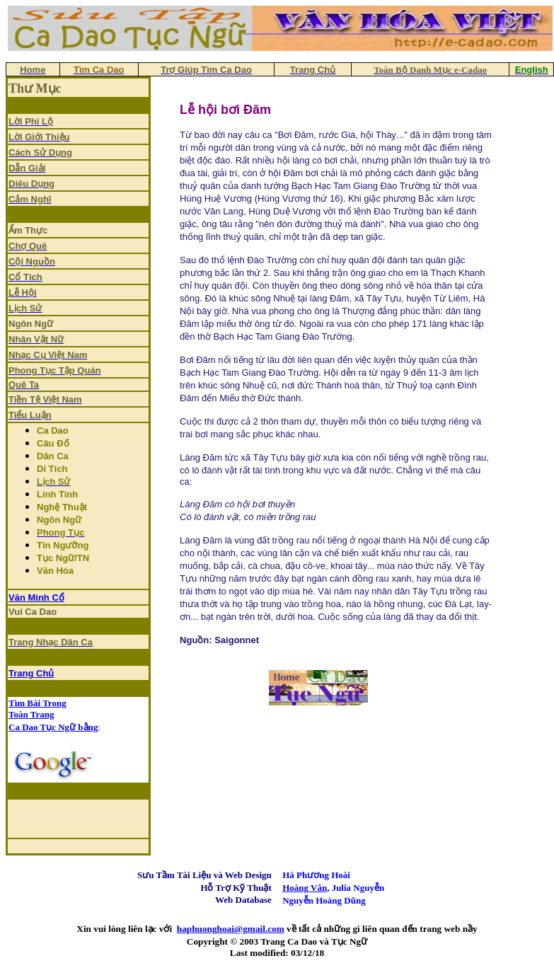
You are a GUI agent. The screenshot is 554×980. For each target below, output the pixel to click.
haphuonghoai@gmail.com (231, 929)
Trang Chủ (31, 673)
